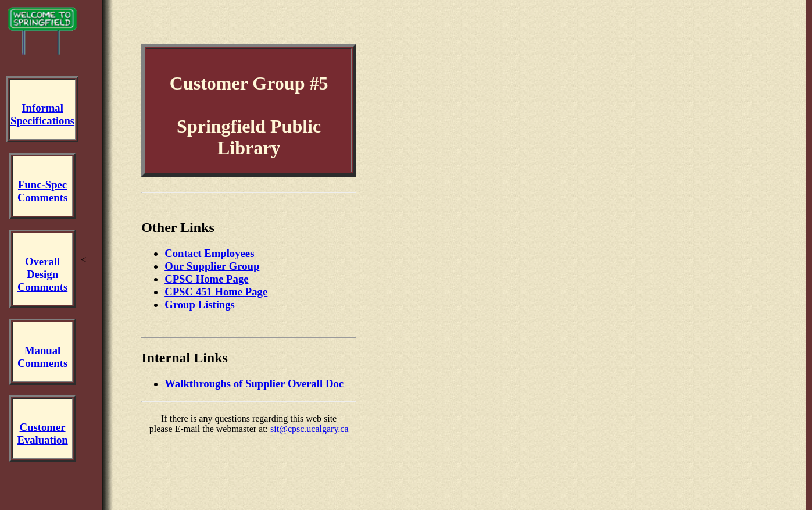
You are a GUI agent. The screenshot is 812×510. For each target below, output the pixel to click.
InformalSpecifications (42, 114)
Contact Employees (209, 253)
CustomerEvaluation (42, 434)
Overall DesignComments (42, 274)
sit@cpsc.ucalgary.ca (310, 429)
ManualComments (42, 357)
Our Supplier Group (212, 266)
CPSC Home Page (206, 279)
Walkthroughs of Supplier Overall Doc (254, 384)
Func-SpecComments (42, 191)
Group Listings (200, 304)
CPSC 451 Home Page (216, 292)
